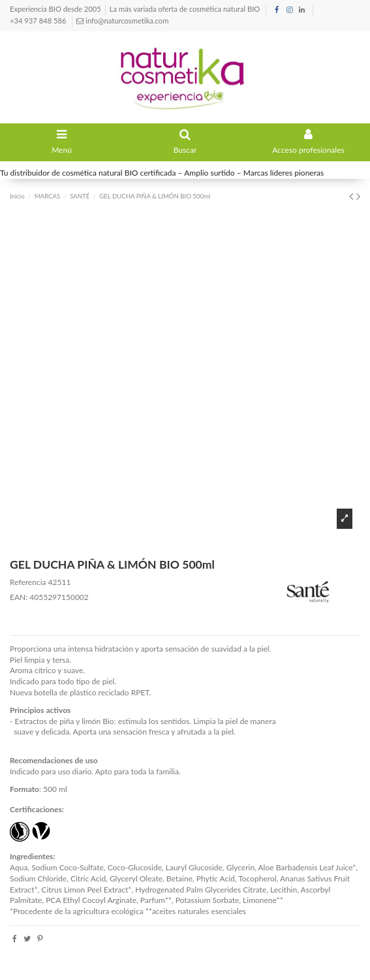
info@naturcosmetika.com (126, 21)
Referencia (28, 582)
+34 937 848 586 (39, 21)
